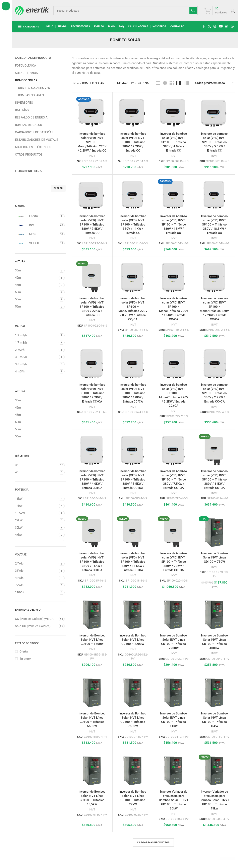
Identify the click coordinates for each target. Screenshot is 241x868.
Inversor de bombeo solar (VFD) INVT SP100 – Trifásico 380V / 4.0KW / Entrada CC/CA (133, 393)
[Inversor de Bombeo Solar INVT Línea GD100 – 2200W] (133, 614)
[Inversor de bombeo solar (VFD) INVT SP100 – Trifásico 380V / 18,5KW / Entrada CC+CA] (133, 532)
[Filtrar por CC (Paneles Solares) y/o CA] (36, 619)
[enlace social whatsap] (232, 26)
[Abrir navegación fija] (28, 26)
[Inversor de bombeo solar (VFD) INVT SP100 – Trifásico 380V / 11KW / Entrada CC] (133, 195)
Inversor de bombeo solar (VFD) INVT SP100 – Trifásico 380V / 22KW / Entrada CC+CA (174, 562)
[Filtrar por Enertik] (36, 216)
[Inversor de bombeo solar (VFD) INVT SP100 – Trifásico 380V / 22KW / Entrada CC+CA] (174, 532)
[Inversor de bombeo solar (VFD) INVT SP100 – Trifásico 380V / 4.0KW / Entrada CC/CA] (133, 363)
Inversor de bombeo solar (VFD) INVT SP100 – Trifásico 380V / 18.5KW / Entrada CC (214, 225)
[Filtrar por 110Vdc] (36, 592)
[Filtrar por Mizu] (36, 234)
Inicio (75, 83)
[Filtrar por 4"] (36, 472)
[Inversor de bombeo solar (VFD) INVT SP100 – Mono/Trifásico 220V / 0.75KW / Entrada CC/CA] (133, 277)
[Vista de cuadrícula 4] (179, 83)
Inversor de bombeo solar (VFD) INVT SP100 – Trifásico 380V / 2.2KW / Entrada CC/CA (92, 393)
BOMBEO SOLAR (26, 80)
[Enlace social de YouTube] (221, 26)
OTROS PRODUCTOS (29, 155)
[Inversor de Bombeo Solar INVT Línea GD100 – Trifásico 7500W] (133, 692)
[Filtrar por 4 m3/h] (36, 372)
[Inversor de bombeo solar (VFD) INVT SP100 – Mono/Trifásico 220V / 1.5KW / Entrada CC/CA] (174, 277)
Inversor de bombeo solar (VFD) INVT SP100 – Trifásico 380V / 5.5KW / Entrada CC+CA (133, 480)
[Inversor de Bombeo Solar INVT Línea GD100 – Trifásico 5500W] (92, 692)
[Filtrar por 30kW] (36, 528)
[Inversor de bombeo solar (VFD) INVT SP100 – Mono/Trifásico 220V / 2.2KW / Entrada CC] (92, 113)
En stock (25, 659)
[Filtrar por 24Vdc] (36, 564)
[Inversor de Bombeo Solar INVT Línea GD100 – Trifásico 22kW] (133, 770)
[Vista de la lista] (158, 83)
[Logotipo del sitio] (32, 10)
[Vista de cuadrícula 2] (165, 83)
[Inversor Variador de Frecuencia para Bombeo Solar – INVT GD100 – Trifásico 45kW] (215, 770)
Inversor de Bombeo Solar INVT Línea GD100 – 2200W (133, 640)
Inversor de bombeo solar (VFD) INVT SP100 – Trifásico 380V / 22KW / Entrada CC (92, 307)
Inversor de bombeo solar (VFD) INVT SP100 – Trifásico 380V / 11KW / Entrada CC (133, 225)
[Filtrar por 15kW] (36, 506)
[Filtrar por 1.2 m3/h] (36, 335)
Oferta (24, 652)
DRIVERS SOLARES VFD (34, 88)
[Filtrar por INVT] (36, 225)
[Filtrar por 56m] (36, 307)
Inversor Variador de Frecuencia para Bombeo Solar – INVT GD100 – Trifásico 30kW (174, 800)
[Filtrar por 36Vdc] (36, 571)
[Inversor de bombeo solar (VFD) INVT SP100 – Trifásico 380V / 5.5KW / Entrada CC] (215, 113)
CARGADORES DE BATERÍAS (34, 132)
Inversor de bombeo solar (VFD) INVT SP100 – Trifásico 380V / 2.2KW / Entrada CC (133, 142)
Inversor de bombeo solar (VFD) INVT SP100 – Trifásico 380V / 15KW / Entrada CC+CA (92, 562)
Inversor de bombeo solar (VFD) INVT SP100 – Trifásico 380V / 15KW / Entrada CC (174, 225)
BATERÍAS (22, 110)
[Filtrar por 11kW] (36, 499)
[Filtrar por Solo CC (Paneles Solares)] (36, 626)
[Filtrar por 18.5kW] (36, 513)
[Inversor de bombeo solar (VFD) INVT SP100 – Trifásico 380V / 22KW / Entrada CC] (92, 277)
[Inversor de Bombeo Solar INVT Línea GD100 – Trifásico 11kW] (174, 692)
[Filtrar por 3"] (36, 465)
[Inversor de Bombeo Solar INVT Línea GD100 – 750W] (215, 532)
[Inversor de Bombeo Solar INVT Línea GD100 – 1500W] (92, 614)
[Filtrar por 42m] (36, 278)
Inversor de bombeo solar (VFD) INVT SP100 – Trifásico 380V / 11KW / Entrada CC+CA (214, 480)
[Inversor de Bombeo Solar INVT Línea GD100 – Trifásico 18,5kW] (92, 770)
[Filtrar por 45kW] (36, 535)
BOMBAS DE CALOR (28, 125)
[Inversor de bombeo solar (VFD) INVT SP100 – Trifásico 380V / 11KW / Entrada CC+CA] (215, 450)
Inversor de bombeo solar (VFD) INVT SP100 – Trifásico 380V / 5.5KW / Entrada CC (214, 142)
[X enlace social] (209, 26)
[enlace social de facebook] (204, 26)
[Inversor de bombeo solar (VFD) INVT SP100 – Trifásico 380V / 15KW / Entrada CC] (174, 195)
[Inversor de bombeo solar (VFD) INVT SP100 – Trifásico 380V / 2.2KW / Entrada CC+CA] (215, 363)
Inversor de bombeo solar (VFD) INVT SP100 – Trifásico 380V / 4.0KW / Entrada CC (174, 142)
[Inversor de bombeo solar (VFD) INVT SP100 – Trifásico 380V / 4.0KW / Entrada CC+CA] (92, 450)
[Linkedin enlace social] (227, 26)
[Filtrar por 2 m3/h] (36, 350)
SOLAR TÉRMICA (26, 73)
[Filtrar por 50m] (36, 292)
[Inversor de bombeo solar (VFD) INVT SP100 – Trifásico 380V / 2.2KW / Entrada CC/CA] (92, 363)
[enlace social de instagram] (215, 26)
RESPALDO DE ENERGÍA (31, 117)
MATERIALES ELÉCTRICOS (33, 147)
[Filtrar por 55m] (36, 299)
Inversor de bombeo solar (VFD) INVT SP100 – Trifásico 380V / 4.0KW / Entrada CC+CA (92, 480)
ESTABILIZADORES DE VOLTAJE (37, 140)
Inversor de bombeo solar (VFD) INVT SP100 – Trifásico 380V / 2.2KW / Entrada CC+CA (214, 393)
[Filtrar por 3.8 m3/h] (36, 364)
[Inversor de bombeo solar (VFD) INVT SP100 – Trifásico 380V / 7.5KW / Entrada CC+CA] (174, 450)
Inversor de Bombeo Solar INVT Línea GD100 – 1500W (92, 640)
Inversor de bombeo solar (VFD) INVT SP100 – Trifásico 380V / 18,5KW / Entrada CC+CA (133, 562)
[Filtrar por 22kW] (36, 520)
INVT (92, 156)
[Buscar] (125, 11)
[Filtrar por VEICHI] (36, 243)
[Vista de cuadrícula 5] (186, 83)
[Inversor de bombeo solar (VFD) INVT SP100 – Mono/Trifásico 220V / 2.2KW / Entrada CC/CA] (215, 277)
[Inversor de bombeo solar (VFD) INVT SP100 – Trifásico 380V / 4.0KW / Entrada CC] (174, 113)
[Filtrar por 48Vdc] (36, 578)
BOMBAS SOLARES (31, 95)
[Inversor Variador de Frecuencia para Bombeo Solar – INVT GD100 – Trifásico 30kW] (174, 770)
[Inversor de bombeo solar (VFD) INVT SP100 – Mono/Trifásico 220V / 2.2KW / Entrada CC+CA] (174, 363)
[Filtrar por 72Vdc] (36, 585)
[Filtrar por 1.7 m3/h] (36, 343)
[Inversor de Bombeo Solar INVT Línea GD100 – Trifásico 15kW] (215, 692)
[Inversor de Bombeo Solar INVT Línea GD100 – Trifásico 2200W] (174, 614)
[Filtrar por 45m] (36, 285)
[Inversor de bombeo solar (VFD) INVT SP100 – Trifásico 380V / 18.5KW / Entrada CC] (215, 195)
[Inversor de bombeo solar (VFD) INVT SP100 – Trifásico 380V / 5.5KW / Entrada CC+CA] (133, 450)
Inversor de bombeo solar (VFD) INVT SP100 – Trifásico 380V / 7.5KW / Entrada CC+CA (174, 480)
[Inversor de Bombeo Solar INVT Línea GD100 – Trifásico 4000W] (215, 614)
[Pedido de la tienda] (215, 83)
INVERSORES (24, 103)
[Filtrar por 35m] (36, 271)
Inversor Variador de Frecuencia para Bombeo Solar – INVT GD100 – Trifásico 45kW (214, 800)
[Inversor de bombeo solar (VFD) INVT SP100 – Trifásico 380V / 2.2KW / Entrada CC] (133, 113)
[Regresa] (105, 40)
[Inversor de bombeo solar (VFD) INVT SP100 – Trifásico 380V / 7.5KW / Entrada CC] (92, 195)
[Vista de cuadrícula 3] (172, 83)
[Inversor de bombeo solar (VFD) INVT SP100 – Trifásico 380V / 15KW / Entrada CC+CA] (92, 532)
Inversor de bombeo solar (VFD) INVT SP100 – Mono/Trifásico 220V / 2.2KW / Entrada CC (92, 142)
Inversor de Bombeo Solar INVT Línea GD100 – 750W (215, 557)
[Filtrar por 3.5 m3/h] (36, 357)
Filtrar (58, 188)
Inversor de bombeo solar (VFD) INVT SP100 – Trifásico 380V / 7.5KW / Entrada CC (92, 225)
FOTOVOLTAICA (26, 66)
